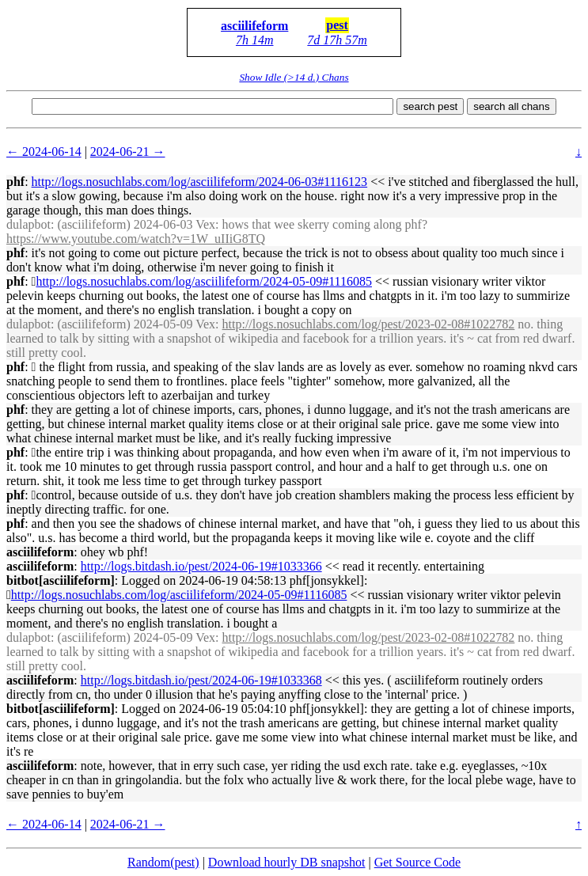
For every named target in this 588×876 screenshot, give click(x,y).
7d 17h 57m (337, 40)
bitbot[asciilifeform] (61, 580)
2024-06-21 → (128, 152)
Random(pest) (163, 862)
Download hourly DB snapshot (287, 862)
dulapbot (28, 224)
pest (337, 25)
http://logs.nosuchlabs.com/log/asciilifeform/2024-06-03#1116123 (200, 182)
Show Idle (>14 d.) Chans (294, 77)
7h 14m (255, 40)
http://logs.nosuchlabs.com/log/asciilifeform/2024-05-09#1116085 (204, 281)
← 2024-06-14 (44, 152)
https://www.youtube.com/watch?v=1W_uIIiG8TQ (136, 239)
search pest (430, 106)
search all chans (511, 106)
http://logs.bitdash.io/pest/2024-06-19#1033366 (201, 566)
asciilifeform (254, 26)
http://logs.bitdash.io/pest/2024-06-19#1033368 (201, 680)
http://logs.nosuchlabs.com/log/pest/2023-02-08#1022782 (369, 324)
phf (15, 182)
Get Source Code (417, 862)
